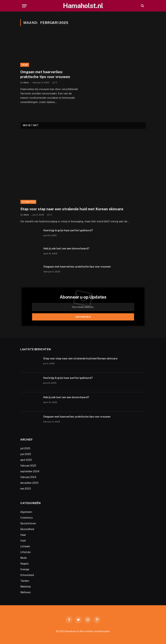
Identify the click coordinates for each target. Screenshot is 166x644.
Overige (25, 569)
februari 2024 (28, 477)
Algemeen (26, 512)
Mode (23, 558)
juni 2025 (26, 454)
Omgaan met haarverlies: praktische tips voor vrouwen (45, 74)
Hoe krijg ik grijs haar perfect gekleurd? (68, 230)
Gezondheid (27, 529)
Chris (26, 83)
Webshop (26, 587)
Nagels (24, 564)
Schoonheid (27, 575)
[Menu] (24, 6)
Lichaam (25, 546)
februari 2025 (28, 466)
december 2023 (29, 483)
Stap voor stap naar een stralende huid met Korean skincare (72, 209)
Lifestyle (25, 552)
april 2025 (26, 460)
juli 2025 (25, 448)
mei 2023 (26, 489)
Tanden (25, 581)
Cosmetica (28, 202)
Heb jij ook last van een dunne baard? (66, 249)
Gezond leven (28, 523)
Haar (25, 65)
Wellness (25, 592)
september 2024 (30, 471)
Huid (23, 541)
